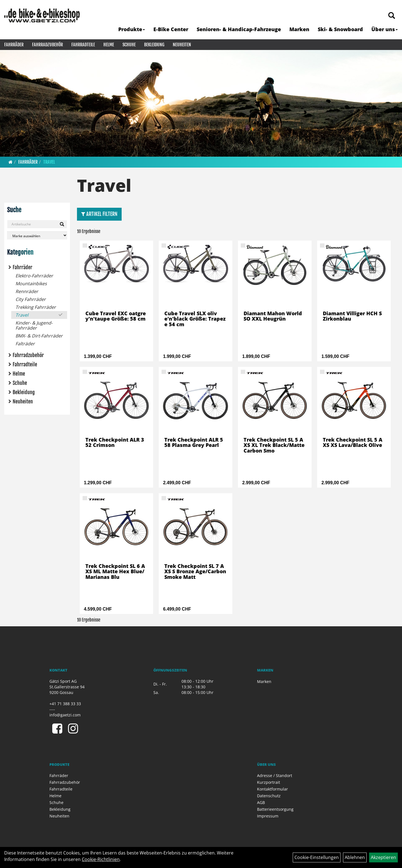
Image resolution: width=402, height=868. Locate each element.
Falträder (25, 344)
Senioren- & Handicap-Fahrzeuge (239, 29)
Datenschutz (269, 796)
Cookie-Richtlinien (101, 859)
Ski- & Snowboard (340, 29)
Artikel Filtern (99, 214)
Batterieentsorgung (275, 809)
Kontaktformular (272, 789)
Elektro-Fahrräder (34, 276)
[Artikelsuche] (392, 16)
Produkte (132, 29)
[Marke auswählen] (37, 235)
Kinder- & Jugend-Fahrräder (34, 325)
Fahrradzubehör (47, 45)
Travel (49, 162)
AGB (261, 802)
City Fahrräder (31, 299)
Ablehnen (355, 857)
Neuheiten (182, 45)
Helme (109, 45)
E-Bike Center (171, 29)
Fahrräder (14, 45)
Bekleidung (154, 45)
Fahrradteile (83, 45)
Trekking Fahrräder (36, 307)
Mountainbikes (31, 284)
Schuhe (129, 45)
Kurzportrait (269, 782)
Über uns (385, 29)
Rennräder (27, 291)
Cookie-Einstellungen (317, 857)
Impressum (268, 816)
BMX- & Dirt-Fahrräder (39, 336)
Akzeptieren (383, 857)
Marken (299, 29)
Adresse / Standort (275, 776)
